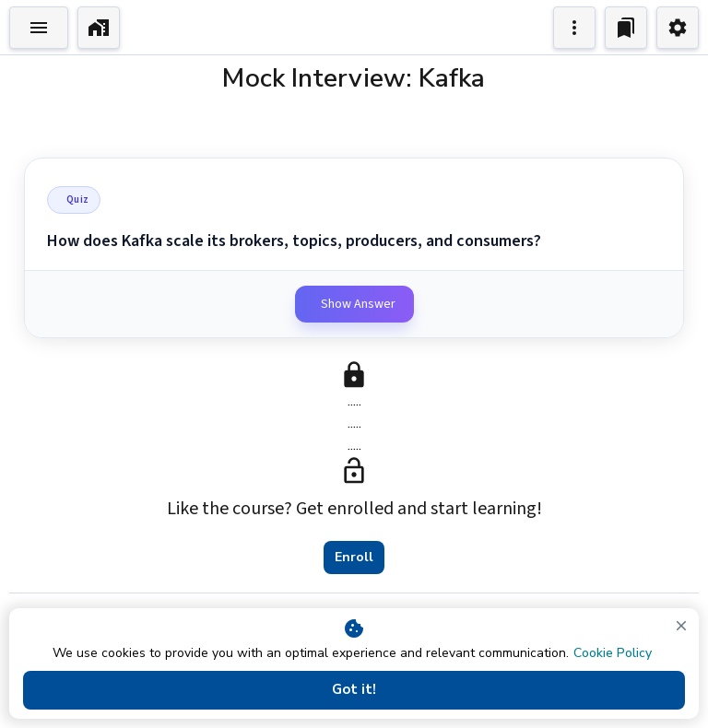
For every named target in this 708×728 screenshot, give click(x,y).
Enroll (354, 558)
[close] (681, 626)
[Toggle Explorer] (39, 28)
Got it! (354, 690)
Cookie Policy (613, 653)
